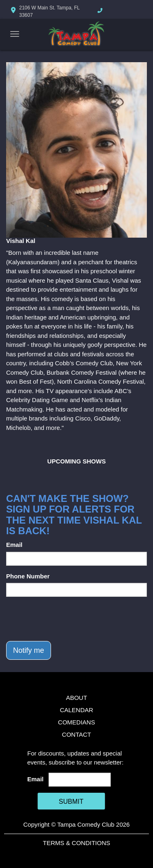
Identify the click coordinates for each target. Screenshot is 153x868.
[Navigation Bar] (15, 34)
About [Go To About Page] (77, 698)
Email (14, 545)
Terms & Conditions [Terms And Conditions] (76, 843)
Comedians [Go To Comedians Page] (76, 722)
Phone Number (28, 576)
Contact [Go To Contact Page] (76, 734)
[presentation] (68, 619)
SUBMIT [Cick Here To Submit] (71, 802)
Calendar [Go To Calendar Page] (77, 710)
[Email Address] (80, 780)
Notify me (29, 650)
